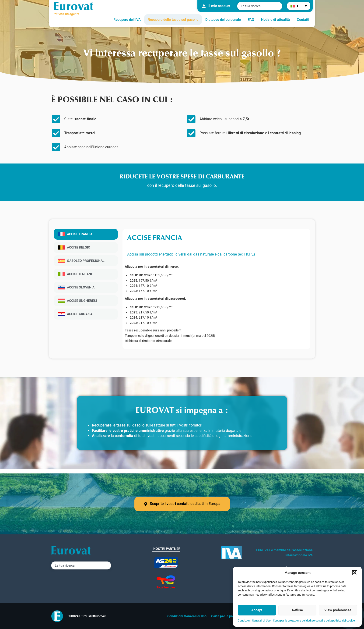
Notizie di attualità (275, 20)
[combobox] (260, 6)
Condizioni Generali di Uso (254, 621)
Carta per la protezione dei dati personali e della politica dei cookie (314, 621)
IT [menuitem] (299, 6)
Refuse (297, 610)
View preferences (338, 610)
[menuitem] (299, 6)
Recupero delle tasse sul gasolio (173, 20)
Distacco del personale (223, 20)
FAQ (251, 20)
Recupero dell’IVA (127, 20)
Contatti (303, 20)
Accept (257, 610)
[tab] (86, 234)
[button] (355, 573)
